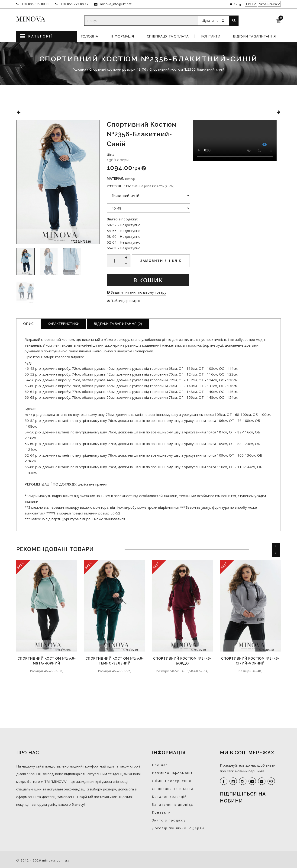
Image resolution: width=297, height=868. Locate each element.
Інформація (122, 36)
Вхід (236, 4)
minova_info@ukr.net (115, 4)
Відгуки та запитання (254, 36)
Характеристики (64, 323)
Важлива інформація (173, 773)
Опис (28, 323)
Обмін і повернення (172, 781)
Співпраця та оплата (168, 36)
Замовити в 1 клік (161, 261)
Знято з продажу (169, 820)
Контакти (211, 36)
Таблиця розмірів (123, 301)
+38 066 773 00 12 (74, 4)
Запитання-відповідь (173, 804)
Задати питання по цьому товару (137, 292)
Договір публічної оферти (178, 828)
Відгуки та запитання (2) (118, 323)
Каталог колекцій (169, 797)
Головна (89, 36)
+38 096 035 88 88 (35, 4)
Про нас (160, 765)
